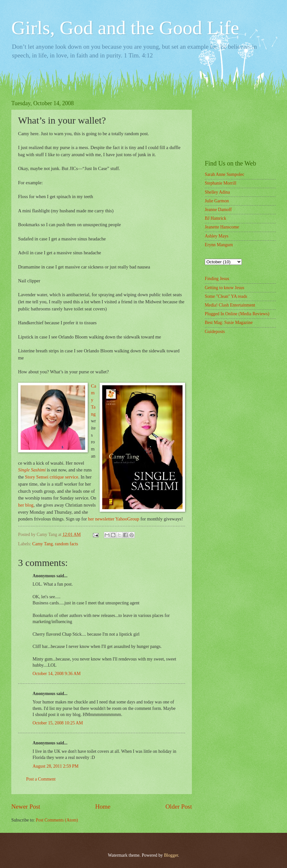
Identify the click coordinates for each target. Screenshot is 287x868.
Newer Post (26, 807)
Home (103, 807)
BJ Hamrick (215, 218)
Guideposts (215, 332)
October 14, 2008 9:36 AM (57, 674)
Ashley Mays (217, 236)
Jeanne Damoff (218, 210)
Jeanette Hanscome (222, 227)
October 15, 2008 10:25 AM (58, 723)
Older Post (179, 807)
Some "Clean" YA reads (226, 296)
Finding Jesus (217, 279)
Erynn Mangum (219, 245)
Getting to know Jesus (224, 288)
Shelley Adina (217, 192)
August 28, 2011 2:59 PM (55, 766)
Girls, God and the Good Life (125, 28)
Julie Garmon (217, 201)
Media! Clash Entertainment (230, 305)
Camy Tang (43, 544)
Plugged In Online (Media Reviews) (237, 314)
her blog (26, 505)
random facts (67, 544)
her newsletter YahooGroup (114, 519)
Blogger (171, 855)
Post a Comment (41, 779)
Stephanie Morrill (221, 183)
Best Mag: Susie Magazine (229, 323)
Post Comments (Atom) (57, 820)
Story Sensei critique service (51, 477)
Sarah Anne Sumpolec (225, 174)
